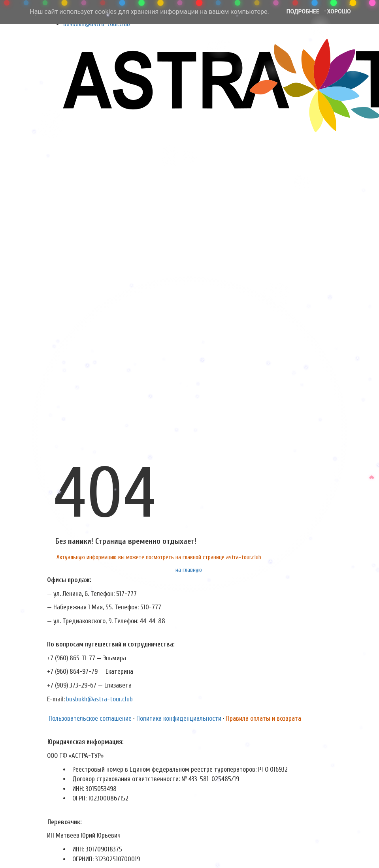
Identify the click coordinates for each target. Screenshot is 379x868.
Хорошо (339, 11)
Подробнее (303, 11)
